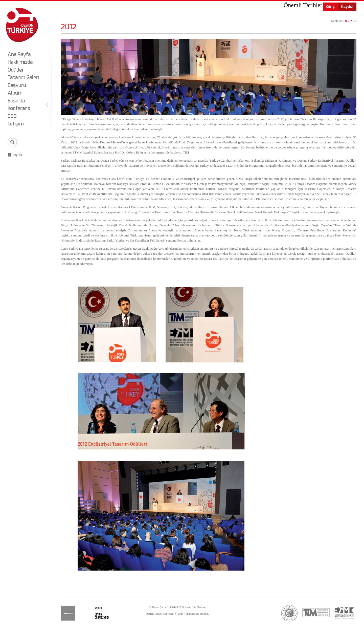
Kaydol (347, 6)
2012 (353, 21)
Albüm (15, 93)
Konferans (19, 109)
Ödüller (16, 70)
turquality (68, 613)
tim (316, 612)
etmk (344, 613)
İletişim (16, 124)
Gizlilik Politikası (180, 607)
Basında (16, 101)
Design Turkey (22, 25)
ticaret (290, 613)
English (17, 155)
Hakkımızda (20, 62)
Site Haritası (199, 607)
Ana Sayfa (19, 55)
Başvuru (17, 85)
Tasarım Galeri (23, 78)
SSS (12, 116)
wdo (102, 613)
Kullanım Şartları (159, 607)
